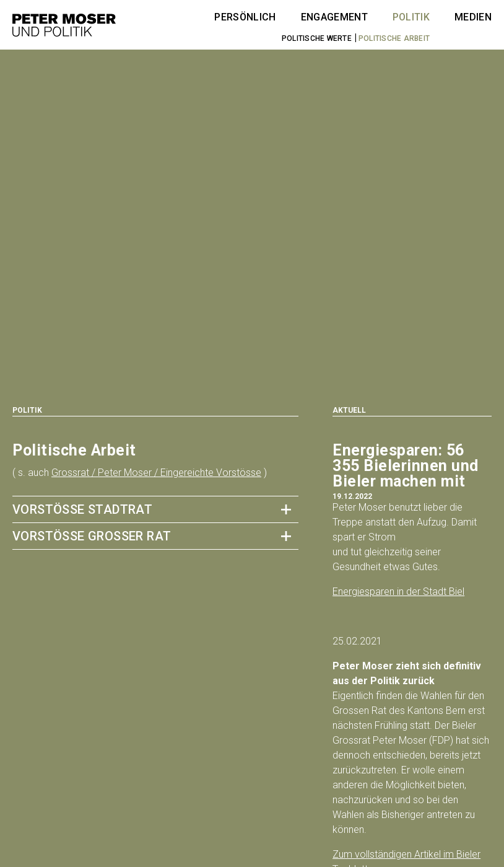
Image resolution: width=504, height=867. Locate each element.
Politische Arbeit (394, 38)
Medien (473, 17)
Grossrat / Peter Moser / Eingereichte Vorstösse (156, 473)
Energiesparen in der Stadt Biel (398, 592)
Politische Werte (317, 38)
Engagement (334, 17)
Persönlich (245, 17)
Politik (411, 17)
